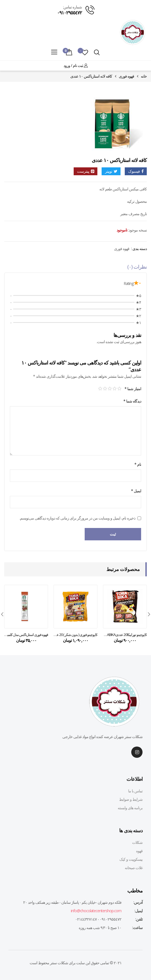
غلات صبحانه (134, 868)
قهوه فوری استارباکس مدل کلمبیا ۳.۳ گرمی (26, 635)
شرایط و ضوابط (131, 799)
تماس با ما (135, 791)
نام (138, 464)
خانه (144, 76)
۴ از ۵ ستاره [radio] (105, 389)
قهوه (139, 851)
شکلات (137, 842)
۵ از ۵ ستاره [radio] (100, 389)
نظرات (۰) (137, 267)
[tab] (75, 268)
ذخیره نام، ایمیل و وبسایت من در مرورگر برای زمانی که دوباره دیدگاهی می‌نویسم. (77, 518)
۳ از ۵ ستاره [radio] (110, 389)
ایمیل (136, 491)
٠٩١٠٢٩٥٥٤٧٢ (69, 13)
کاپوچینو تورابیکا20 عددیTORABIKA (125, 635)
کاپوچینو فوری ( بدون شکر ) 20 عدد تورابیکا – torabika (75, 635)
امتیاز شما (133, 389)
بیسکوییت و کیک (131, 859)
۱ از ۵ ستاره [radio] (119, 389)
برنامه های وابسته (130, 808)
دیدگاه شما (132, 401)
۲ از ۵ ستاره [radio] (114, 389)
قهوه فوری (126, 76)
